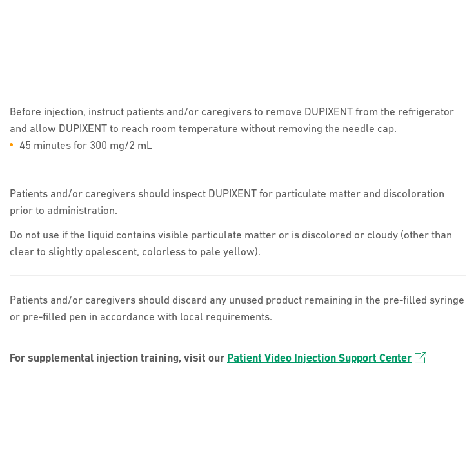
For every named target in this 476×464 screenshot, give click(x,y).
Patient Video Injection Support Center (327, 358)
